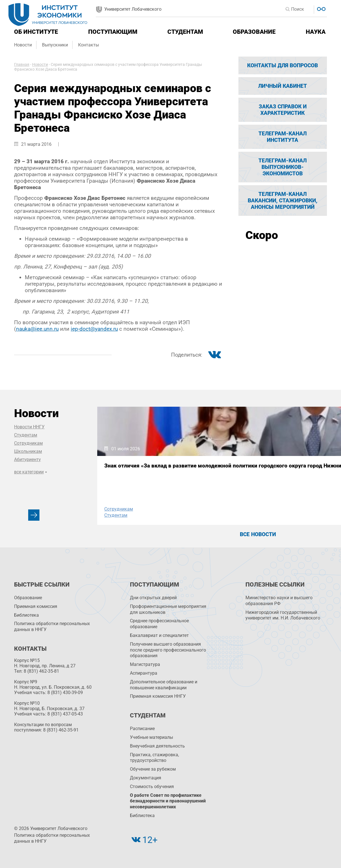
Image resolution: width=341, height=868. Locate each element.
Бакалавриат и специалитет (159, 635)
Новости (23, 45)
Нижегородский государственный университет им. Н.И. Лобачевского (283, 615)
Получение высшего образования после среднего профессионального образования (168, 650)
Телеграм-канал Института (283, 137)
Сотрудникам (28, 443)
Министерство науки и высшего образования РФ (279, 601)
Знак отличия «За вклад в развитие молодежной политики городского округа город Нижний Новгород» (141, 474)
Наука (316, 32)
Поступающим (113, 32)
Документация (146, 778)
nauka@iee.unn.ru (37, 329)
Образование (254, 32)
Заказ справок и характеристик (283, 110)
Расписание (142, 729)
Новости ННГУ (29, 427)
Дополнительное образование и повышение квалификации (164, 685)
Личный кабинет (283, 86)
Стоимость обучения (152, 787)
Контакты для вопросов (283, 65)
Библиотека (26, 615)
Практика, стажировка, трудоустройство (154, 758)
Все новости (258, 534)
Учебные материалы (151, 737)
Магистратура (145, 664)
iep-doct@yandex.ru (94, 329)
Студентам (185, 32)
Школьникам (28, 451)
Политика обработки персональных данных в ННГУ (52, 627)
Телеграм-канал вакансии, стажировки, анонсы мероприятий (283, 201)
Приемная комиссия (36, 606)
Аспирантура (144, 673)
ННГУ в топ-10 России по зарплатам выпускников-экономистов (251, 471)
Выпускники (55, 45)
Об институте (36, 32)
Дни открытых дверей (153, 598)
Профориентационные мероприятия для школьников (168, 609)
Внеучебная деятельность (157, 746)
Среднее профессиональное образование (159, 624)
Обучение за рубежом (153, 769)
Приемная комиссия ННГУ (158, 696)
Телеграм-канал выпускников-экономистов (283, 167)
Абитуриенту (27, 459)
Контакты (88, 45)
